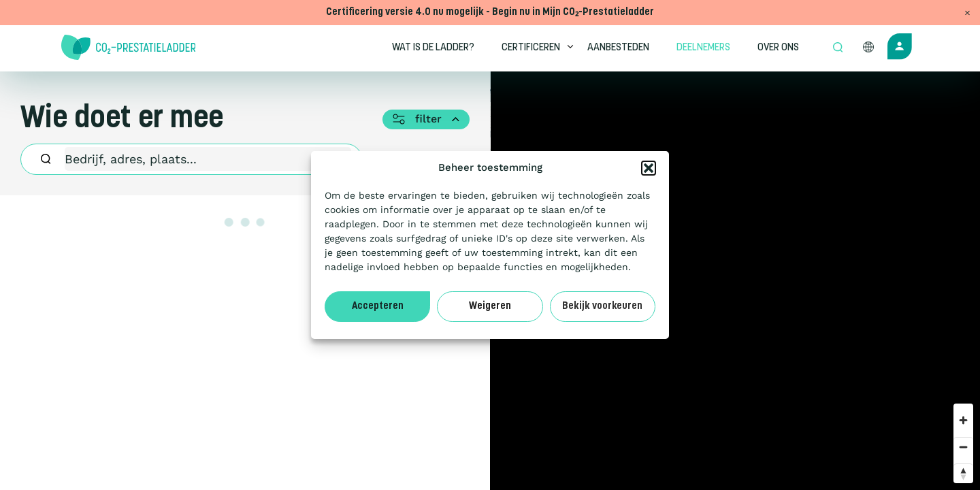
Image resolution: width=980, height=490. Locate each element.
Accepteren (378, 307)
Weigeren (490, 307)
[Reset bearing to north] (963, 473)
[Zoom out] (963, 447)
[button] (649, 168)
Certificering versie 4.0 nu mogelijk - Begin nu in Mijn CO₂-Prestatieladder (490, 13)
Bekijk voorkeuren (602, 307)
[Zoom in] (963, 420)
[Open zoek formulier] (838, 48)
